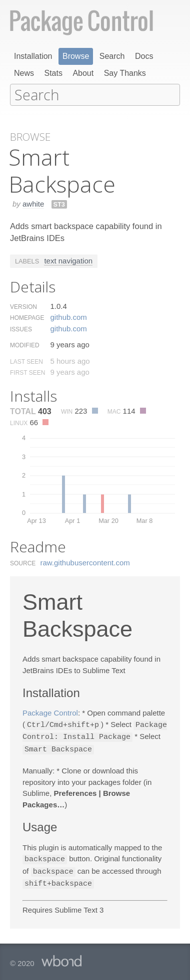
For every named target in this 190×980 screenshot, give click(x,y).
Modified (25, 344)
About (83, 73)
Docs (144, 56)
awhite (33, 203)
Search (112, 56)
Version (23, 306)
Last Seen (26, 361)
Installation (33, 56)
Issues (21, 328)
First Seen (27, 372)
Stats (53, 73)
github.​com (68, 316)
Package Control (50, 712)
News (24, 73)
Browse (76, 56)
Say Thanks (125, 73)
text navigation (68, 260)
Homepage (27, 317)
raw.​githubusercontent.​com (85, 562)
